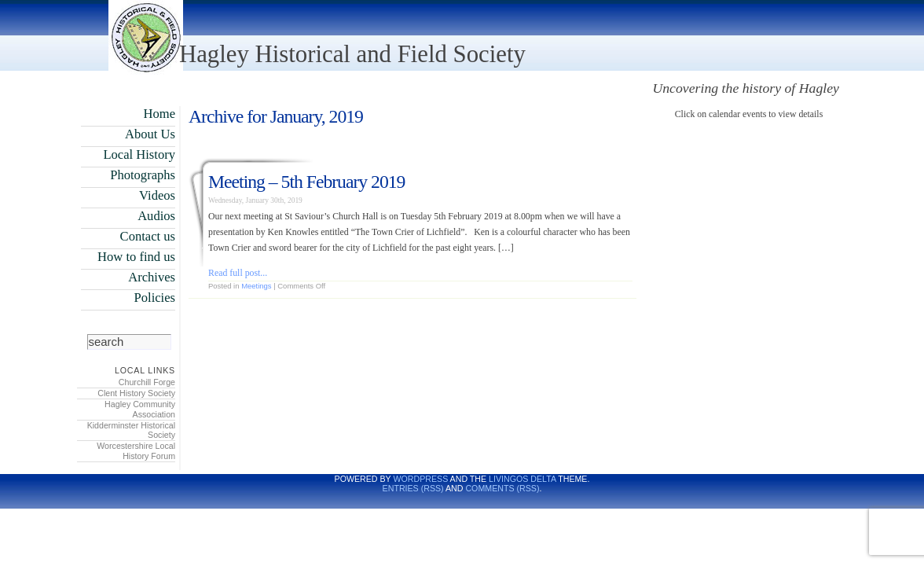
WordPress (420, 479)
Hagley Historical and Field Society (352, 54)
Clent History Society (136, 393)
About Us (150, 134)
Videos (157, 195)
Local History (139, 154)
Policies (155, 298)
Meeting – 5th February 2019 (306, 182)
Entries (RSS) (413, 488)
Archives (152, 277)
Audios (156, 216)
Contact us (148, 236)
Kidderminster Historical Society (131, 430)
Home (159, 114)
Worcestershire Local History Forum (136, 451)
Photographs (143, 175)
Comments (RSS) (502, 488)
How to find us (136, 257)
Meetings (256, 286)
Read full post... (238, 273)
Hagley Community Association (140, 409)
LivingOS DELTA (522, 479)
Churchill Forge (147, 382)
